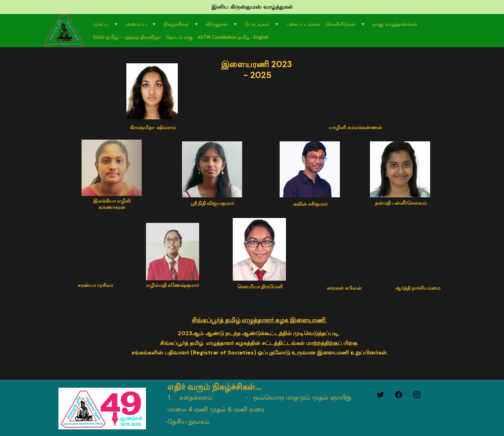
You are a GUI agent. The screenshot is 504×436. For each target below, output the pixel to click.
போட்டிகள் (257, 24)
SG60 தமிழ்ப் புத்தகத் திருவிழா (127, 37)
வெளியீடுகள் (341, 24)
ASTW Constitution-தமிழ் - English (233, 37)
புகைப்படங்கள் (303, 24)
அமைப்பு (136, 24)
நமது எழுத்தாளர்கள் (395, 24)
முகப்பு (101, 24)
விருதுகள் (217, 24)
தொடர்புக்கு (179, 37)
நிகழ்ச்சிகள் (176, 24)
